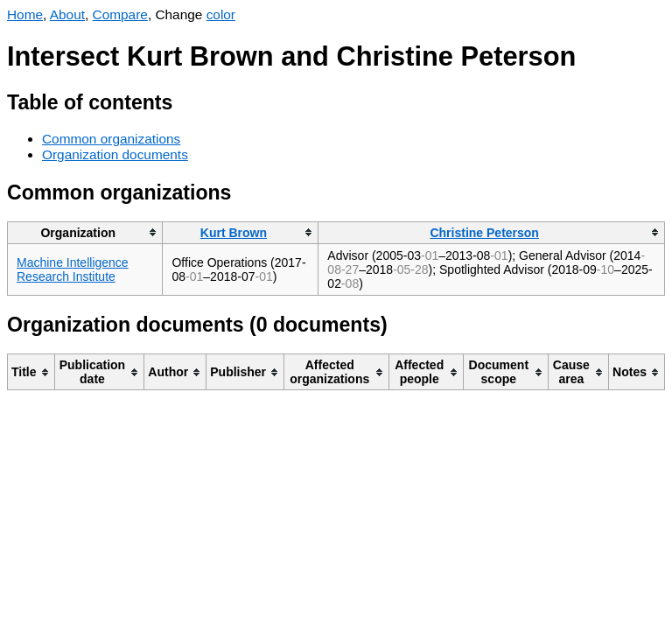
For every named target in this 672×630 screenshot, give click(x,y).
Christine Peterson (484, 233)
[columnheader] (85, 232)
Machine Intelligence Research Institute (73, 269)
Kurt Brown (234, 233)
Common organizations (111, 139)
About (67, 14)
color (221, 14)
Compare (120, 14)
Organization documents (115, 154)
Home (25, 14)
